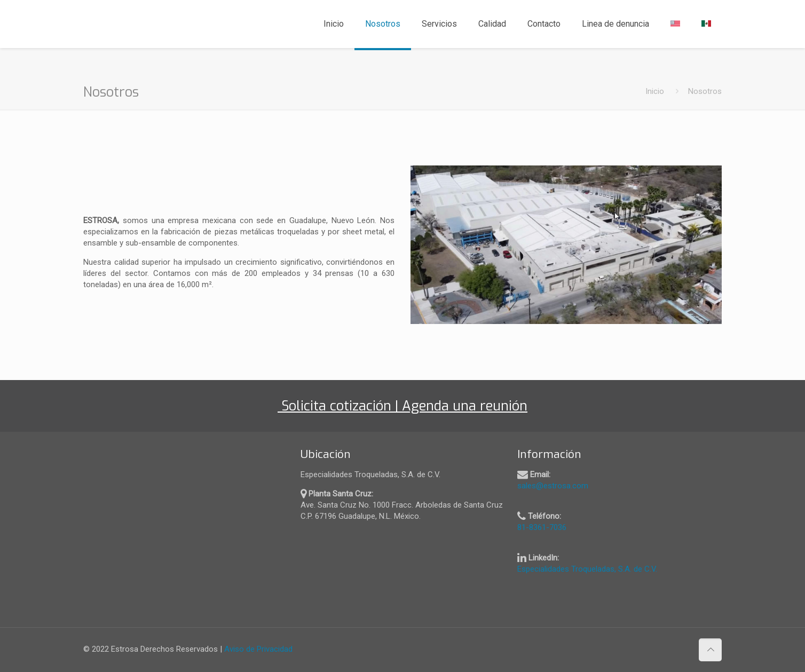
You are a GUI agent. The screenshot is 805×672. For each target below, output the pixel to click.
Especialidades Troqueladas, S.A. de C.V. (587, 569)
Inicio (655, 91)
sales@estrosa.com (553, 486)
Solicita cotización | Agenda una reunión (407, 406)
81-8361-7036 (542, 527)
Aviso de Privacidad (258, 649)
